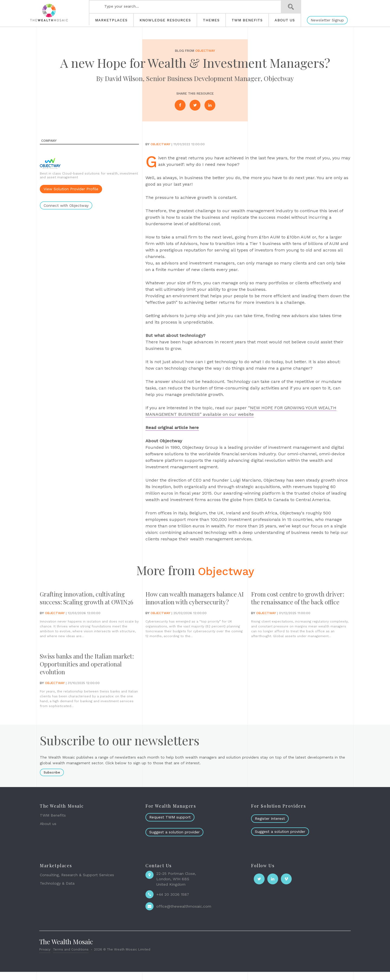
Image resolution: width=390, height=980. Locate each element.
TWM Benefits (53, 824)
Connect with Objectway (66, 205)
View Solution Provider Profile (71, 189)
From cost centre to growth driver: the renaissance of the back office (294, 602)
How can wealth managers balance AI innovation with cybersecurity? (184, 602)
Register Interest (270, 827)
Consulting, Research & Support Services (77, 883)
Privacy (45, 958)
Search (291, 7)
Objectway (205, 51)
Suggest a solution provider (174, 840)
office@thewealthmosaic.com (184, 915)
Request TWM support (170, 826)
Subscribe (52, 781)
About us (48, 832)
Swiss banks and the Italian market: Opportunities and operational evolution (79, 672)
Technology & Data (57, 891)
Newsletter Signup (327, 20)
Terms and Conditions (71, 958)
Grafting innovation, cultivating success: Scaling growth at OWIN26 (86, 602)
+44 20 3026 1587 (173, 903)
